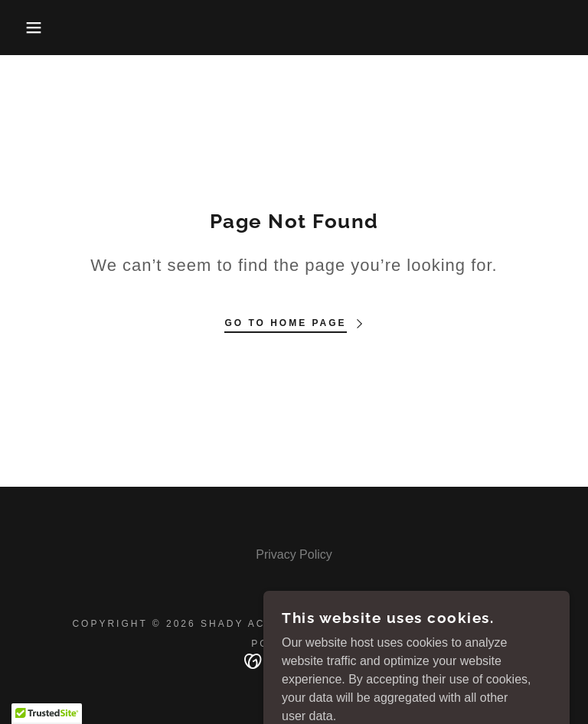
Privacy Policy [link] (294, 554)
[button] (29, 28)
